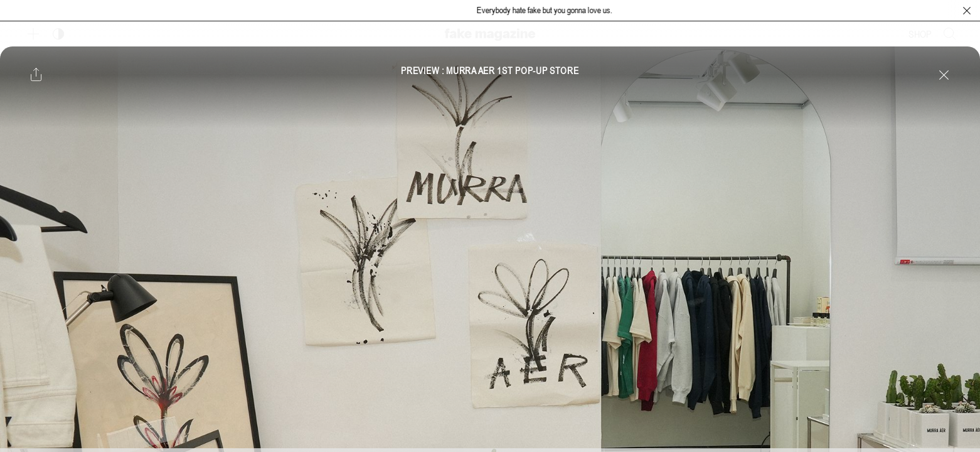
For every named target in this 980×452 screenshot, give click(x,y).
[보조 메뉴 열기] (33, 34)
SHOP (920, 34)
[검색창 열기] (950, 34)
